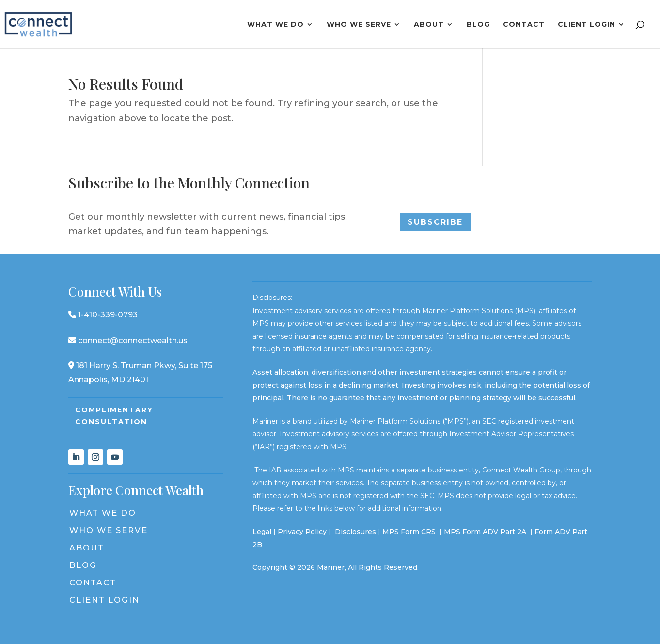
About (429, 25)
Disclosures (355, 532)
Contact (524, 25)
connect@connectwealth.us (128, 340)
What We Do (275, 25)
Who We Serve (359, 25)
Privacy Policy (302, 532)
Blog (478, 25)
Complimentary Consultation (114, 416)
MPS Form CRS (409, 532)
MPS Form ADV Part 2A (486, 532)
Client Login (587, 25)
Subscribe (435, 222)
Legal (262, 532)
